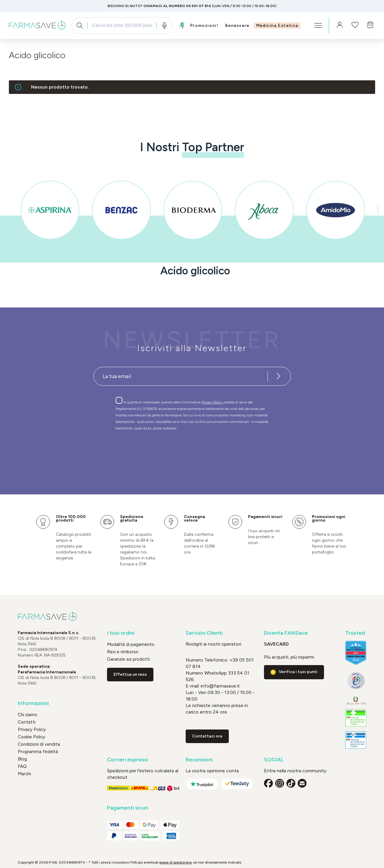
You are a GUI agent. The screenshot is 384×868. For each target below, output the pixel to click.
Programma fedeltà (38, 752)
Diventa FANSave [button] (286, 633)
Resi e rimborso (123, 652)
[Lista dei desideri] (355, 25)
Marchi (24, 774)
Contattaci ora (207, 736)
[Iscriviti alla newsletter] (279, 376)
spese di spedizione (175, 862)
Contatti (27, 722)
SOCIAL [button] (274, 760)
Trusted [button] (355, 633)
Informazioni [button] (33, 703)
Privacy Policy (212, 402)
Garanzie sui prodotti (128, 659)
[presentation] (175, 452)
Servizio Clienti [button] (204, 633)
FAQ (22, 766)
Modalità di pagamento (131, 644)
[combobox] (122, 25)
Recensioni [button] (199, 760)
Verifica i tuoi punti (298, 672)
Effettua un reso (130, 674)
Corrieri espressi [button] (128, 760)
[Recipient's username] (181, 376)
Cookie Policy (31, 737)
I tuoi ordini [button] (121, 633)
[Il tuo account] (340, 25)
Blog (22, 759)
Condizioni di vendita (39, 744)
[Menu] (318, 25)
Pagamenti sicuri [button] (128, 808)
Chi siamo (27, 715)
